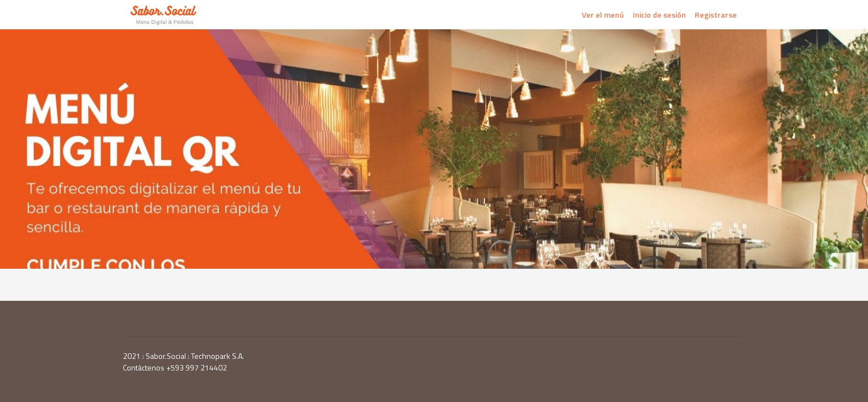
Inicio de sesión (659, 15)
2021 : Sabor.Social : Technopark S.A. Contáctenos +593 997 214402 (184, 362)
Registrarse (716, 15)
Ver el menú (603, 15)
